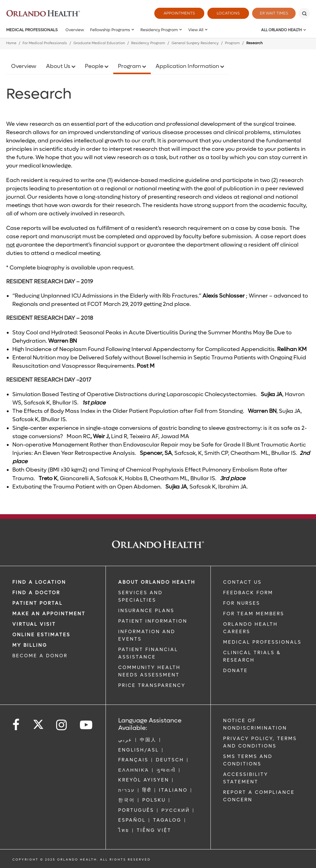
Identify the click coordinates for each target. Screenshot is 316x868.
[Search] (304, 13)
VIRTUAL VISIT (34, 624)
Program (232, 43)
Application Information (188, 66)
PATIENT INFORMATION (153, 621)
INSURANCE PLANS (146, 611)
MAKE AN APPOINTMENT (49, 614)
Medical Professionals (32, 30)
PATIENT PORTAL (37, 603)
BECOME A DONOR (40, 656)
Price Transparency (152, 685)
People (95, 66)
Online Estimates (41, 635)
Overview (75, 30)
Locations (225, 13)
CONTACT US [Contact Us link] (242, 582)
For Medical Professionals (45, 43)
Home (11, 43)
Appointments (176, 13)
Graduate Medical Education (99, 43)
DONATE (235, 671)
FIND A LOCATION (39, 582)
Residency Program (159, 30)
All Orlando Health (281, 30)
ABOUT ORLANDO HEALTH (157, 582)
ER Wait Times (272, 13)
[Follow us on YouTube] (87, 725)
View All (196, 30)
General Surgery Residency (195, 43)
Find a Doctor (36, 593)
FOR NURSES (242, 603)
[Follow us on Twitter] (38, 722)
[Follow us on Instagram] (62, 725)
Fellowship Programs (110, 30)
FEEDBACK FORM (248, 593)
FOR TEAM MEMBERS (254, 614)
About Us (59, 66)
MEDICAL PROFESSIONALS (262, 642)
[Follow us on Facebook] (16, 725)
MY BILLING (30, 645)
